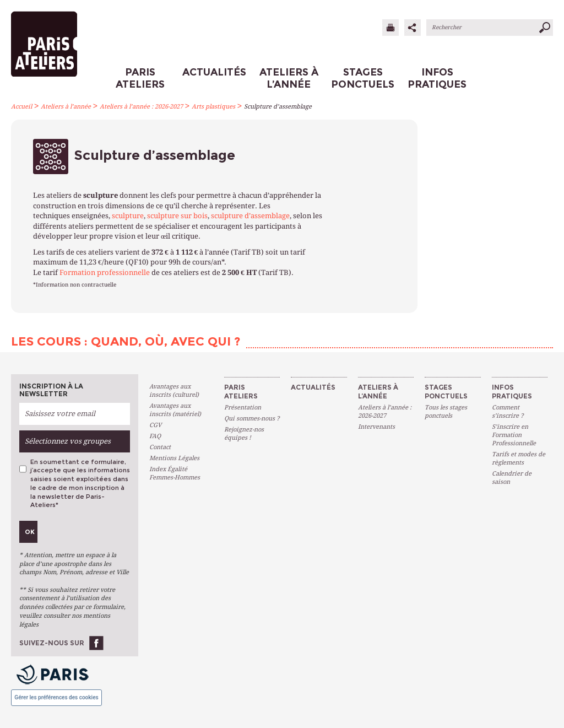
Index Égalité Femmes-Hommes (175, 473)
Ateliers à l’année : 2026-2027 (141, 107)
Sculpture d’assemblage (278, 107)
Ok (30, 532)
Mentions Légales (174, 458)
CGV (155, 425)
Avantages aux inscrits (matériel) (175, 410)
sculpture (128, 216)
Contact (160, 447)
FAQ (155, 436)
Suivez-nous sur (52, 643)
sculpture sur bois (177, 216)
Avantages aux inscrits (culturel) (174, 391)
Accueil (21, 107)
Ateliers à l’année (66, 107)
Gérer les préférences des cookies (56, 697)
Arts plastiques (213, 107)
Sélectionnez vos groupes (68, 441)
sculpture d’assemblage (250, 216)
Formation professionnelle (105, 273)
